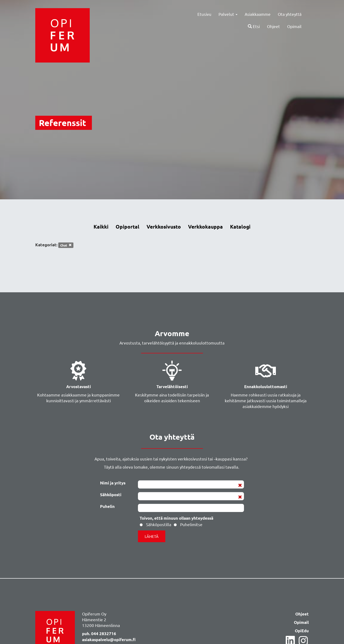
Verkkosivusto (164, 227)
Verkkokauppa (205, 227)
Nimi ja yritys (113, 483)
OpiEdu (302, 631)
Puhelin (107, 506)
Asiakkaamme (258, 14)
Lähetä (152, 536)
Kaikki (101, 227)
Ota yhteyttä (290, 14)
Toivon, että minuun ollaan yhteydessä (176, 518)
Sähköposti (111, 495)
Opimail (294, 26)
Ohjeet (273, 26)
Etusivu (204, 14)
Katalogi (240, 227)
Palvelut (228, 14)
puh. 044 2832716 (99, 634)
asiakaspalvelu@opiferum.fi (109, 640)
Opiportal (128, 227)
